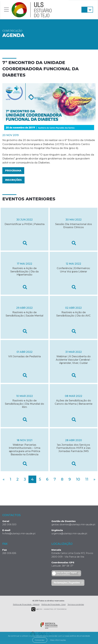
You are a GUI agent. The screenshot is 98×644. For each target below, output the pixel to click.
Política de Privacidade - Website (26, 604)
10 (78, 479)
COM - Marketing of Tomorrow (49, 609)
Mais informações (58, 640)
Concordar (40, 640)
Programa (13, 171)
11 (87, 479)
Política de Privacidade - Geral (54, 604)
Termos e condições (76, 604)
